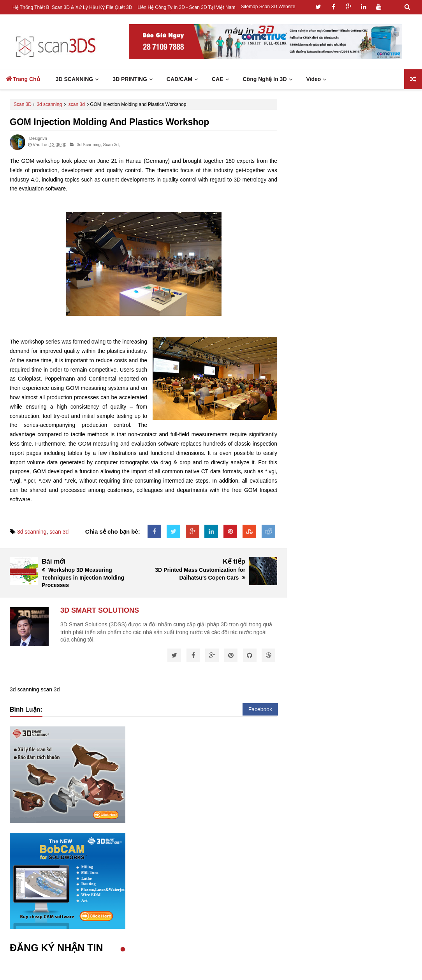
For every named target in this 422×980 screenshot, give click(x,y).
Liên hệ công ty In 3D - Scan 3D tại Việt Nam (186, 7)
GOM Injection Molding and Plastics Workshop (109, 122)
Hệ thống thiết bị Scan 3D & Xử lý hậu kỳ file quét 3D (72, 7)
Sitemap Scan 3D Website (268, 7)
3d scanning (49, 104)
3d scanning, (89, 145)
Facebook (260, 709)
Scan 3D (23, 104)
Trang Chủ (23, 79)
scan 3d (77, 104)
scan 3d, (112, 145)
